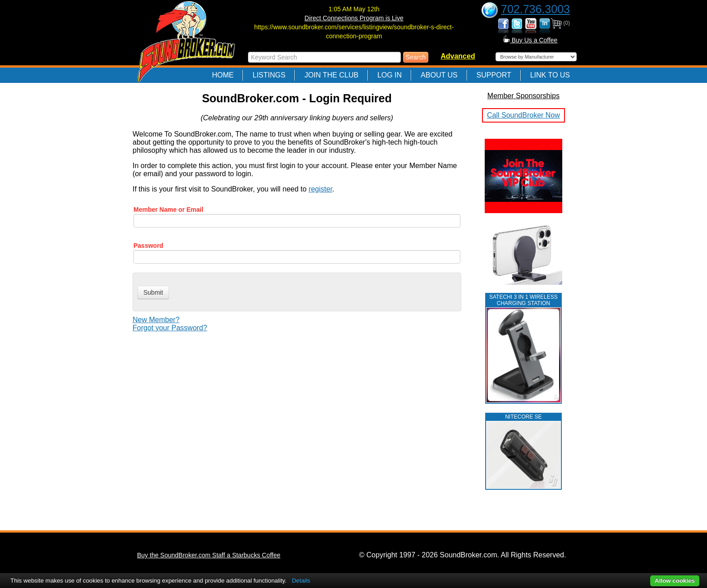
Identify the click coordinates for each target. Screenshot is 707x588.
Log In (390, 75)
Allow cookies (675, 581)
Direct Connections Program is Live (354, 18)
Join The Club (331, 75)
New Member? (156, 320)
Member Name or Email (168, 210)
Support (494, 75)
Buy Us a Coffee (530, 40)
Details (301, 581)
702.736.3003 (535, 9)
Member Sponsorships (523, 96)
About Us (439, 75)
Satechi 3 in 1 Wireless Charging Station (523, 300)
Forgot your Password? (170, 328)
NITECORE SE (523, 417)
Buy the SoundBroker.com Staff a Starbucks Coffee (209, 555)
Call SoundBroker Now (523, 115)
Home (223, 75)
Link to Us (550, 75)
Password (148, 246)
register (320, 189)
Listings (269, 75)
